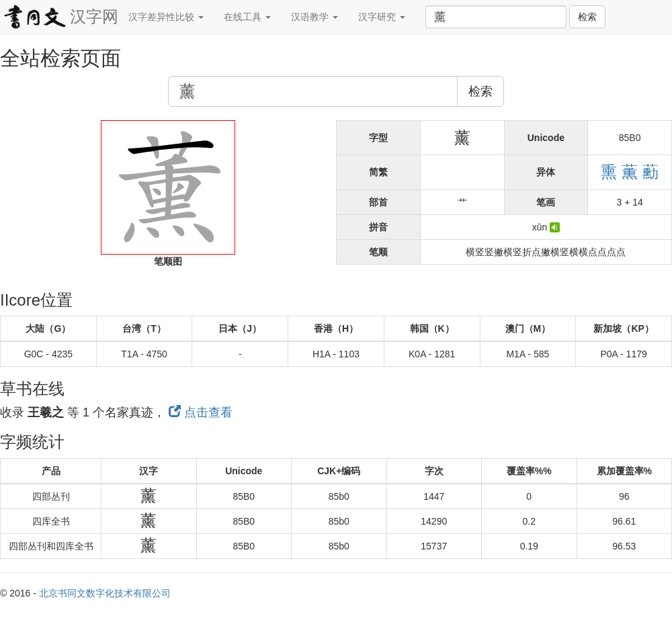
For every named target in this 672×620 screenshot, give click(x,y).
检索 (587, 17)
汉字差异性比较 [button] (166, 17)
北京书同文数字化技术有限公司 (105, 593)
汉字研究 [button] (382, 17)
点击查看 (201, 412)
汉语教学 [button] (314, 17)
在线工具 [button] (247, 17)
